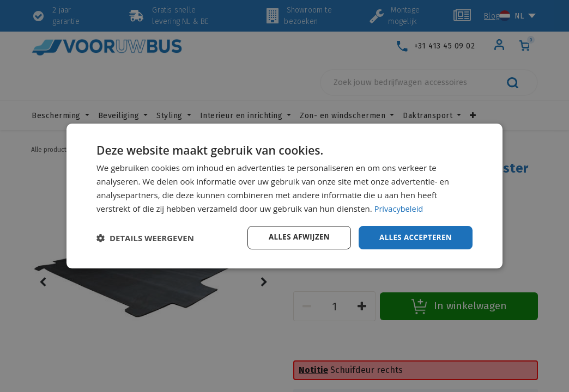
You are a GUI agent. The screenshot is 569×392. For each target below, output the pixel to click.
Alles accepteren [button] (414, 237)
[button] (145, 238)
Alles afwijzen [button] (294, 237)
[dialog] (284, 196)
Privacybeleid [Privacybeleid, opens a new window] (399, 208)
